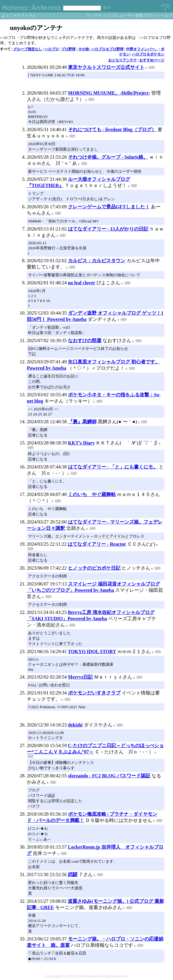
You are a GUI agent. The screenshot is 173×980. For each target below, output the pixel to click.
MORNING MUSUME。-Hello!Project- (109, 93)
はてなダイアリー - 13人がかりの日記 (108, 229)
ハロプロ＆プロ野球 (107, 49)
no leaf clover (82, 283)
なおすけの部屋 (85, 340)
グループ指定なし (28, 49)
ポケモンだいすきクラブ (94, 693)
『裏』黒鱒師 (82, 422)
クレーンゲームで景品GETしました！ (109, 207)
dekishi (75, 725)
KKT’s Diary (81, 443)
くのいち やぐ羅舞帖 (92, 494)
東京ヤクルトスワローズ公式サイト (106, 67)
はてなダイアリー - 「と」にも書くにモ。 (113, 467)
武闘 (72, 874)
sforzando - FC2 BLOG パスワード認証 (109, 776)
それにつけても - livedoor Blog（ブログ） (112, 129)
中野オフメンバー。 (142, 49)
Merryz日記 (81, 677)
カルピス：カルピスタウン (97, 261)
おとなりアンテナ (123, 60)
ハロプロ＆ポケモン (148, 54)
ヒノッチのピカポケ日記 (94, 568)
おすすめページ (152, 60)
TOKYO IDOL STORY (92, 651)
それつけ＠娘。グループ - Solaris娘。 (108, 157)
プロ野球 (68, 49)
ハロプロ (52, 49)
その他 (84, 49)
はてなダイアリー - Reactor (97, 544)
